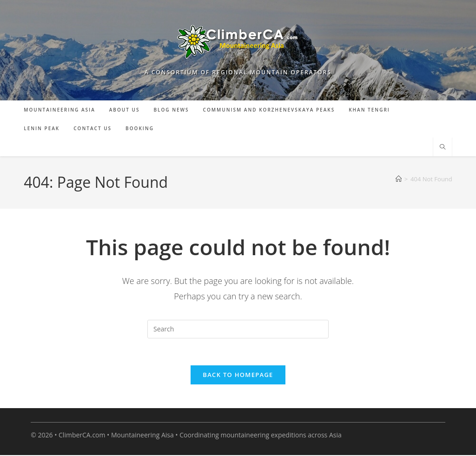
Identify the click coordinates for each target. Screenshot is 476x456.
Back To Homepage (238, 376)
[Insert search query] (238, 329)
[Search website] (443, 147)
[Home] (399, 179)
